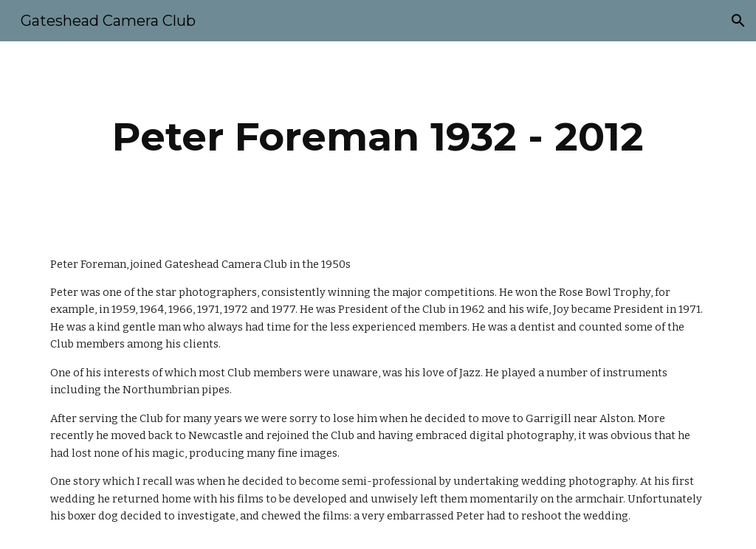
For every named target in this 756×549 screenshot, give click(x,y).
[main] (378, 137)
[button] (738, 21)
